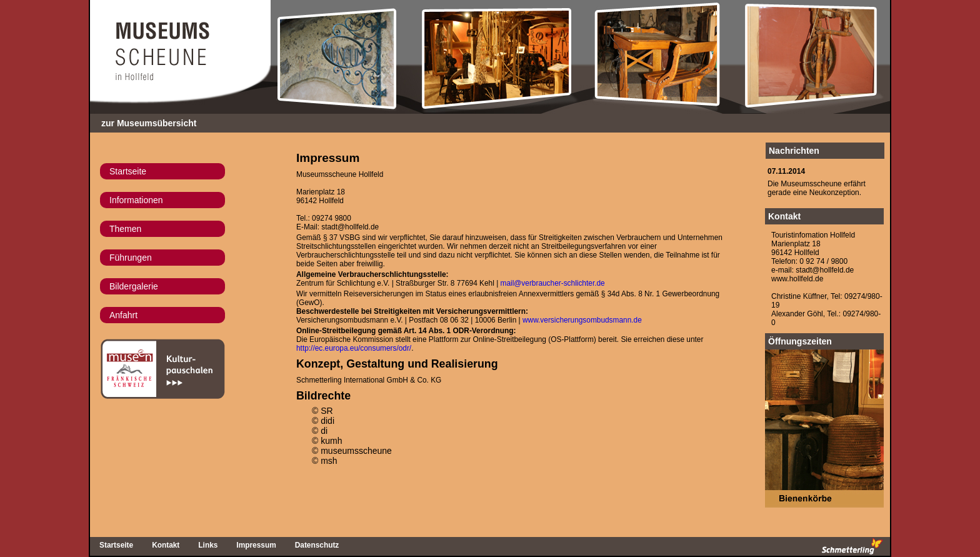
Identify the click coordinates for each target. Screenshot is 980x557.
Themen (125, 229)
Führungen (131, 258)
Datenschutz (317, 545)
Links (208, 545)
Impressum (256, 545)
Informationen (136, 200)
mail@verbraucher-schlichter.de (553, 283)
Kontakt (784, 216)
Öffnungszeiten (800, 341)
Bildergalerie (134, 286)
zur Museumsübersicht (149, 123)
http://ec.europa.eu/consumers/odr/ (354, 348)
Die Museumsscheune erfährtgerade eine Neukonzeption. (817, 188)
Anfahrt (123, 315)
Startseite (128, 171)
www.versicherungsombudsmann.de (582, 320)
